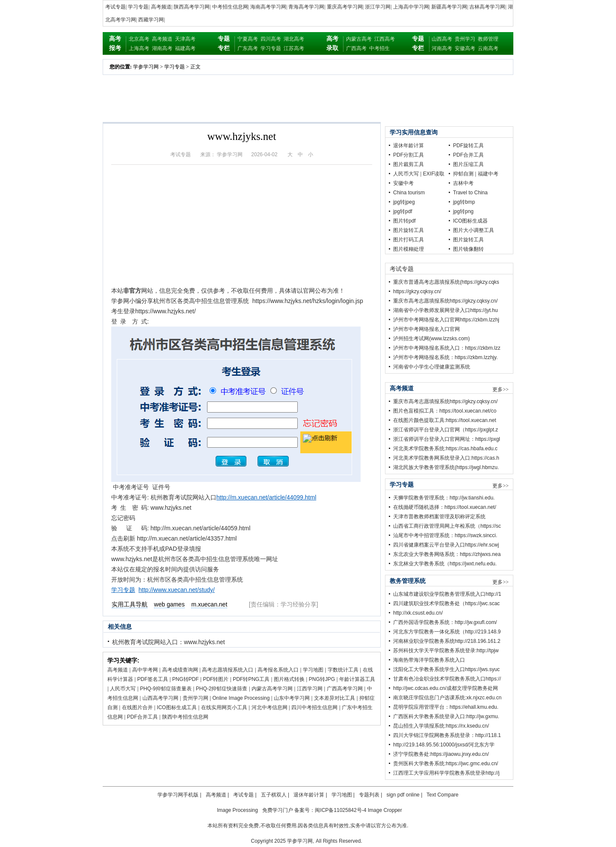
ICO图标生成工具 (177, 707)
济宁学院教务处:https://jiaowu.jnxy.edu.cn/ (441, 754)
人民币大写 (123, 689)
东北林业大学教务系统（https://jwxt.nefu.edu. (445, 564)
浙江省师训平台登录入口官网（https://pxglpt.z (446, 430)
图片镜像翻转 (468, 249)
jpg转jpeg (404, 202)
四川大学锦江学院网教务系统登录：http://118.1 (447, 735)
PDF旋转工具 (468, 146)
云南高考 (488, 48)
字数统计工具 (343, 670)
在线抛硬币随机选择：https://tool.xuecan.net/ (445, 507)
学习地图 (313, 670)
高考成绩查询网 (180, 670)
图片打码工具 (409, 240)
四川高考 (271, 39)
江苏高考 (294, 48)
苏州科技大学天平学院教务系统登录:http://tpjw (446, 651)
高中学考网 (145, 670)
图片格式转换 (289, 679)
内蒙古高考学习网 (272, 689)
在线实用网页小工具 (224, 707)
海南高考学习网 (268, 7)
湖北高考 (294, 39)
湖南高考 (162, 48)
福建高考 (185, 48)
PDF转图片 (216, 679)
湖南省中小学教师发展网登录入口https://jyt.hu (446, 310)
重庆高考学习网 (345, 7)
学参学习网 (146, 67)
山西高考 (442, 39)
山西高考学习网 (160, 698)
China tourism (409, 193)
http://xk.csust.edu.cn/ (418, 613)
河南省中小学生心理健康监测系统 (432, 367)
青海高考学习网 (306, 7)
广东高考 (248, 48)
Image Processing (237, 810)
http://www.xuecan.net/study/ (177, 590)
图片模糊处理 (409, 249)
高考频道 (161, 7)
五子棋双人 (274, 795)
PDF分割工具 (409, 155)
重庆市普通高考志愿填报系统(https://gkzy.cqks (446, 282)
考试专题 (115, 7)
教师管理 (488, 39)
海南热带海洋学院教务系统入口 (429, 660)
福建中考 (488, 174)
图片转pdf (404, 221)
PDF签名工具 (153, 679)
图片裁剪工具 (409, 164)
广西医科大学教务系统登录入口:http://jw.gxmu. (446, 716)
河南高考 (442, 48)
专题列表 (369, 795)
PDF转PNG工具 (251, 679)
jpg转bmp (464, 202)
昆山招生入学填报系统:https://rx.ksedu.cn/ (441, 726)
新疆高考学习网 (449, 7)
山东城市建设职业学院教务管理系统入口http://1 (447, 594)
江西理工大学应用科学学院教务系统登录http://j (446, 773)
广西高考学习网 (345, 689)
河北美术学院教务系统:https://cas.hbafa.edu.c (445, 449)
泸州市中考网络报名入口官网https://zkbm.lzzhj (446, 320)
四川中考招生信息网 (314, 707)
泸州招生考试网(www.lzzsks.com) (431, 339)
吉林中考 (463, 183)
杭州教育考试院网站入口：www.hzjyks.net (169, 642)
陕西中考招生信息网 (185, 717)
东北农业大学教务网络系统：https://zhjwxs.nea (447, 554)
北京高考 (139, 39)
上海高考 (139, 48)
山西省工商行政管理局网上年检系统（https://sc (447, 526)
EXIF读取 (434, 174)
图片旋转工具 (409, 230)
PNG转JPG (322, 679)
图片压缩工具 (468, 164)
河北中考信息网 (269, 707)
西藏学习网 (151, 20)
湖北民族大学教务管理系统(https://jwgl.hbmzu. (446, 467)
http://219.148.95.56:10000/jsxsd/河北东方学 (444, 745)
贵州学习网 (195, 698)
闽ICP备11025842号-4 (341, 810)
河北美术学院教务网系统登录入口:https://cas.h (446, 458)
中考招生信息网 (230, 7)
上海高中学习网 (411, 7)
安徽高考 (465, 48)
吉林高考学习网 (487, 7)
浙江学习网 (378, 7)
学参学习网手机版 (178, 795)
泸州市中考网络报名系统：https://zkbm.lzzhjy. (445, 357)
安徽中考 (403, 183)
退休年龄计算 (409, 146)
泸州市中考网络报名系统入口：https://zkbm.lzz (447, 348)
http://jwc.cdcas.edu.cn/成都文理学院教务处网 (446, 688)
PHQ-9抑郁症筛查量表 (166, 689)
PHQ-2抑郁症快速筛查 (222, 689)
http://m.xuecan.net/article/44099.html (266, 497)
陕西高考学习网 (192, 7)
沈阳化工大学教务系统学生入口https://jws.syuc (446, 669)
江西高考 (385, 39)
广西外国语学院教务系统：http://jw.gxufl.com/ (445, 622)
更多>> (500, 389)
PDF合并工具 (142, 717)
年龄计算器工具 (357, 679)
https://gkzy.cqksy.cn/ (417, 291)
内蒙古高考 (359, 39)
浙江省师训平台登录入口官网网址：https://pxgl (447, 439)
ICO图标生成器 (470, 221)
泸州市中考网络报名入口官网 (426, 329)
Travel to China (470, 193)
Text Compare (443, 795)
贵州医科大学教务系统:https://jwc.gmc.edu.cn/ (446, 764)
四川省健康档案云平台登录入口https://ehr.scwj (446, 545)
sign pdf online (403, 795)
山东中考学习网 (292, 698)
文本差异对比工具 (335, 698)
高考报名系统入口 (278, 670)
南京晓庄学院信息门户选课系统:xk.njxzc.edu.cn (447, 698)
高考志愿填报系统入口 (228, 670)
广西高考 (356, 48)
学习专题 (138, 7)
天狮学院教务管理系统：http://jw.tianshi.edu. (444, 498)
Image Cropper (385, 810)
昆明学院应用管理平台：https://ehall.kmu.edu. (446, 707)
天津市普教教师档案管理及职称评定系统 (439, 517)
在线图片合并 (137, 707)
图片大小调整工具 (474, 230)
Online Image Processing (241, 698)
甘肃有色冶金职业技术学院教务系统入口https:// (447, 679)
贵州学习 (465, 39)
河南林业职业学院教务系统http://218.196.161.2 (447, 641)
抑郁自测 (463, 174)
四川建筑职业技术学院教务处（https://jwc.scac (446, 603)
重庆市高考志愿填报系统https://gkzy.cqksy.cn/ (445, 301)
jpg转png (463, 211)
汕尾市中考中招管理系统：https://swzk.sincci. (445, 535)
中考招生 (379, 48)
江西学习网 (310, 689)
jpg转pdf (403, 211)
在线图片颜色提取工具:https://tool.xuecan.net (445, 420)
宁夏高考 (248, 39)
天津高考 (185, 39)
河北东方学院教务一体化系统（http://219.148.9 (447, 632)
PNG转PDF (186, 679)
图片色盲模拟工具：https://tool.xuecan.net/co (445, 411)
